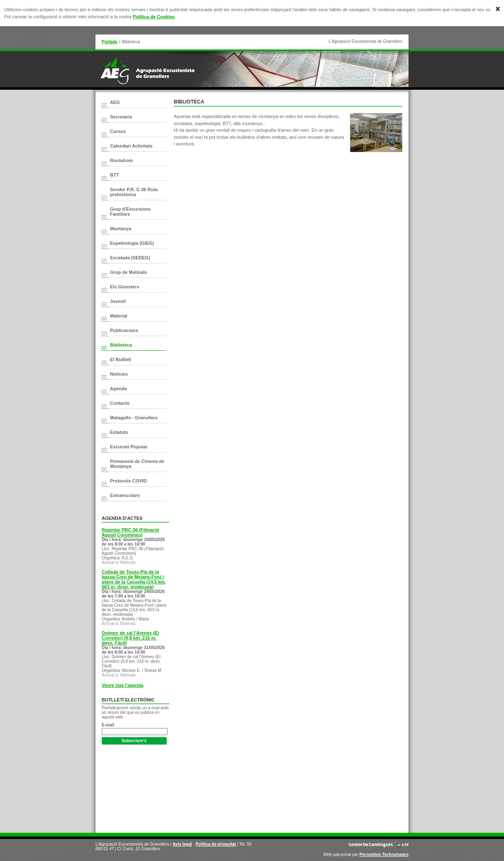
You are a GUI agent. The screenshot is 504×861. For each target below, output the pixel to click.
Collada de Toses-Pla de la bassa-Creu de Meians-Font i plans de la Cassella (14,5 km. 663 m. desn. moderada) (134, 579)
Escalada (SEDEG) (130, 258)
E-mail (108, 725)
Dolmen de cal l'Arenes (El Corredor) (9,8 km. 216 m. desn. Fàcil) (130, 638)
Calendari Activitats (131, 146)
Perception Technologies (384, 855)
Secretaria (121, 117)
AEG (115, 102)
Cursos (118, 131)
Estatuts (119, 432)
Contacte (120, 403)
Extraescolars (125, 495)
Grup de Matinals (128, 272)
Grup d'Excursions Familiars (130, 212)
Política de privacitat (216, 844)
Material (119, 316)
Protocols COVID (128, 481)
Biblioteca (121, 345)
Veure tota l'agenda (122, 685)
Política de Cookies (154, 17)
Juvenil (118, 301)
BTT (114, 175)
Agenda (118, 389)
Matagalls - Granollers (134, 418)
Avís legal (182, 844)
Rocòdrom (121, 160)
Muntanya (121, 229)
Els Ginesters (125, 287)
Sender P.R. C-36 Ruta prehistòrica (134, 192)
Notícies (119, 374)
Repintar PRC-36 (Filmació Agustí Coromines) (130, 532)
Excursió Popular (129, 447)
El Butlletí (121, 359)
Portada (109, 42)
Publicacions (124, 330)
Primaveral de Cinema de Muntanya (137, 464)
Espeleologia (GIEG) (132, 243)
